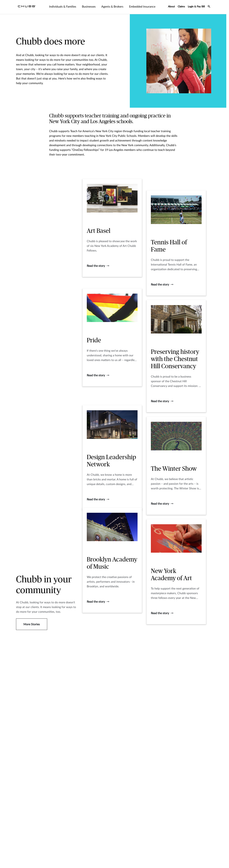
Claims (181, 7)
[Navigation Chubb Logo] (27, 7)
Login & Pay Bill (196, 7)
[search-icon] (209, 7)
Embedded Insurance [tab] (142, 7)
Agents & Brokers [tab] (112, 7)
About (171, 7)
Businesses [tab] (89, 7)
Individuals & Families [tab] (63, 7)
